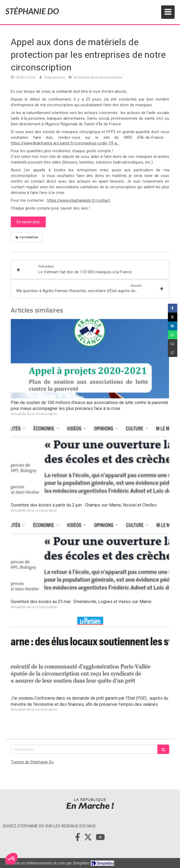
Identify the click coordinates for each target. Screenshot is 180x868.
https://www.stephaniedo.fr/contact (79, 200)
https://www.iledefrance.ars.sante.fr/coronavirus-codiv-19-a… (65, 143)
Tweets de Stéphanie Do (32, 762)
